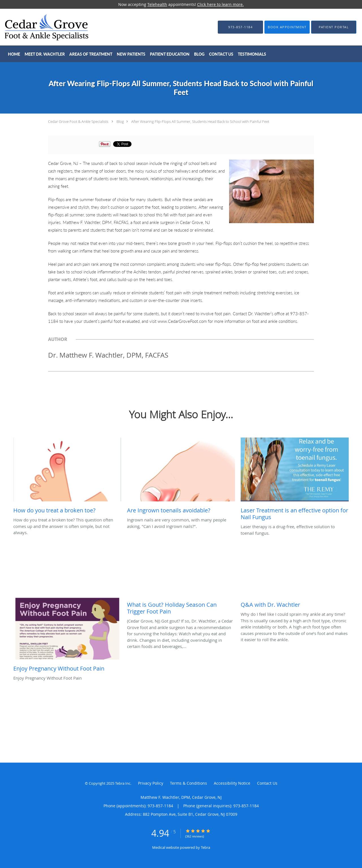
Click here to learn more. (220, 4)
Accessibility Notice (232, 783)
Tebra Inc (123, 783)
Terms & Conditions (188, 783)
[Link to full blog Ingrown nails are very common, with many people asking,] (181, 477)
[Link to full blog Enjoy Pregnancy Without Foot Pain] (67, 635)
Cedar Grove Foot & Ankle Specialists (78, 121)
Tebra (205, 847)
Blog (120, 121)
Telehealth (157, 4)
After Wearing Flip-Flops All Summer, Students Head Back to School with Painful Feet (200, 121)
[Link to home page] (38, 27)
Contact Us (267, 783)
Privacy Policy (151, 783)
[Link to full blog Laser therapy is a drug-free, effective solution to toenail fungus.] (295, 480)
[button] (287, 27)
